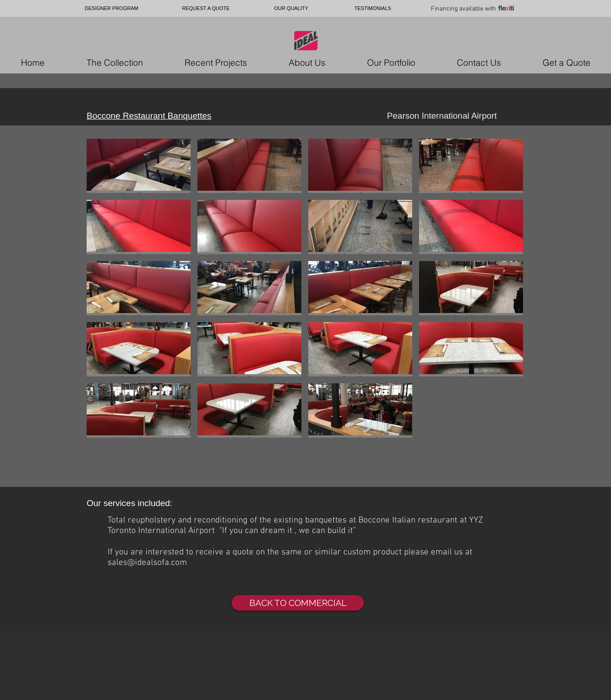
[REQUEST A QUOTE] (206, 8)
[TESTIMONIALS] (373, 8)
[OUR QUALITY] (291, 8)
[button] (139, 166)
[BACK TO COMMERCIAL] (298, 603)
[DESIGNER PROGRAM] (111, 8)
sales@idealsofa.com (147, 563)
